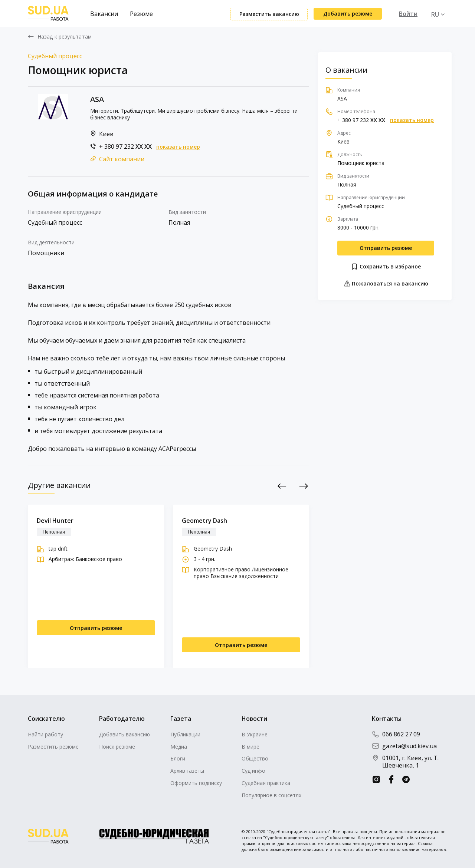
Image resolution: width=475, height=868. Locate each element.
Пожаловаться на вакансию (386, 283)
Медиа (179, 747)
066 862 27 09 (396, 734)
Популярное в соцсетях (271, 795)
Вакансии (104, 14)
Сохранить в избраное (386, 267)
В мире (250, 747)
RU (435, 14)
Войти (408, 14)
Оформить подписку (196, 783)
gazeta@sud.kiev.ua (404, 746)
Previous (282, 486)
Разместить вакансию (269, 14)
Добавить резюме (348, 14)
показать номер (178, 147)
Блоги (178, 758)
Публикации (185, 734)
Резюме (141, 14)
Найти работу (45, 734)
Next (304, 486)
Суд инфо (253, 771)
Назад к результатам (65, 37)
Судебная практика (266, 783)
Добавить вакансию (125, 734)
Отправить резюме (386, 248)
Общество (255, 758)
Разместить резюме (53, 747)
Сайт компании (122, 159)
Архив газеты (187, 771)
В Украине (255, 734)
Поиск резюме (117, 747)
